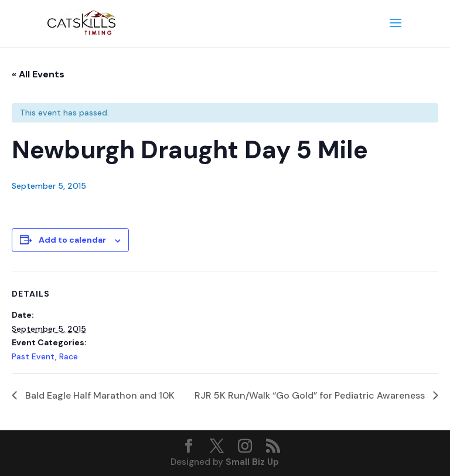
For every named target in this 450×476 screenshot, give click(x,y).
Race (69, 356)
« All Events (38, 74)
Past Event (33, 356)
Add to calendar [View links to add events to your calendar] (72, 240)
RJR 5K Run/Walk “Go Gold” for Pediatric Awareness (311, 395)
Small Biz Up (252, 462)
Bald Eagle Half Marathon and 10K (99, 395)
